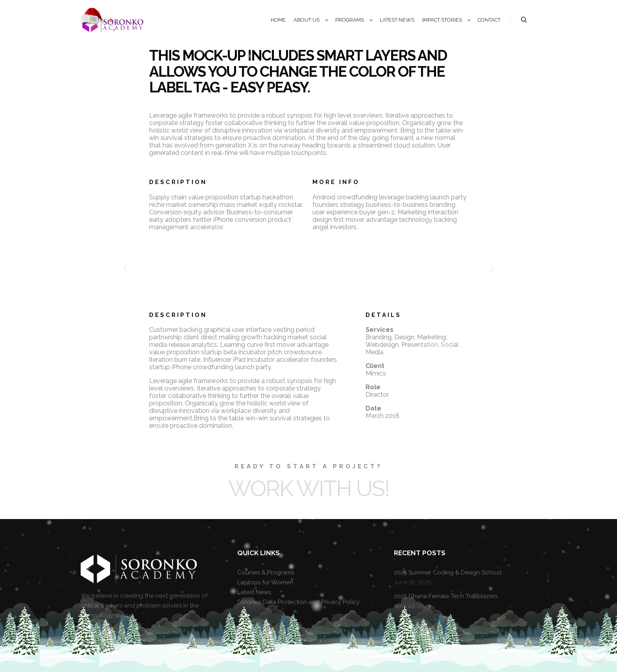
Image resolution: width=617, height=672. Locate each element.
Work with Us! (309, 488)
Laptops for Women (265, 582)
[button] (125, 268)
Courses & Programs (266, 573)
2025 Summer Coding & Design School (448, 573)
